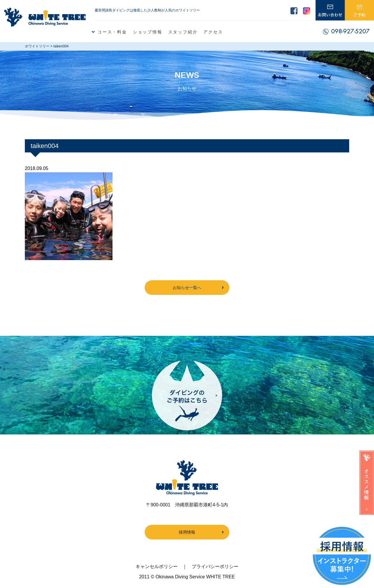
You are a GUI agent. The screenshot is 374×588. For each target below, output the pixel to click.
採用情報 (187, 532)
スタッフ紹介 (183, 32)
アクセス (213, 32)
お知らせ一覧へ (187, 288)
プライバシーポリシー (215, 566)
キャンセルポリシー (157, 566)
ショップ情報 (148, 32)
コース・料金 (112, 32)
